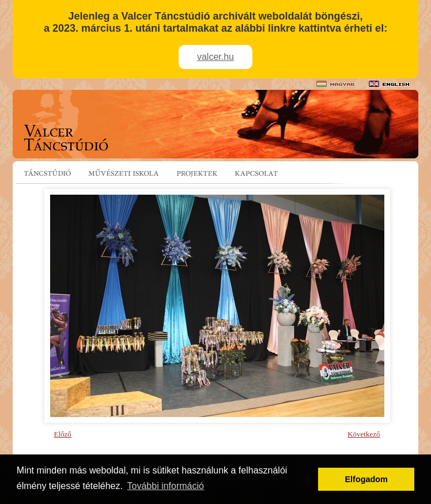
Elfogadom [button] (366, 479)
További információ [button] (166, 486)
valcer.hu (215, 57)
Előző (63, 434)
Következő (364, 434)
